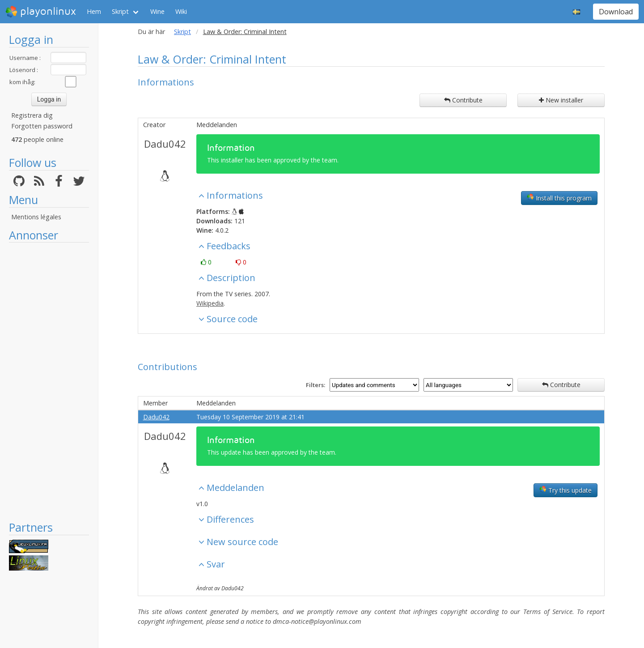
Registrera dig (32, 115)
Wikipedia (210, 303)
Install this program (559, 198)
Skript (120, 11)
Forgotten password (42, 126)
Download (616, 12)
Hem (94, 11)
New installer (561, 100)
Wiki (181, 11)
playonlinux (41, 12)
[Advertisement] (49, 381)
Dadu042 (165, 144)
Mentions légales (36, 217)
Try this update (566, 490)
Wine (157, 11)
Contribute (463, 100)
